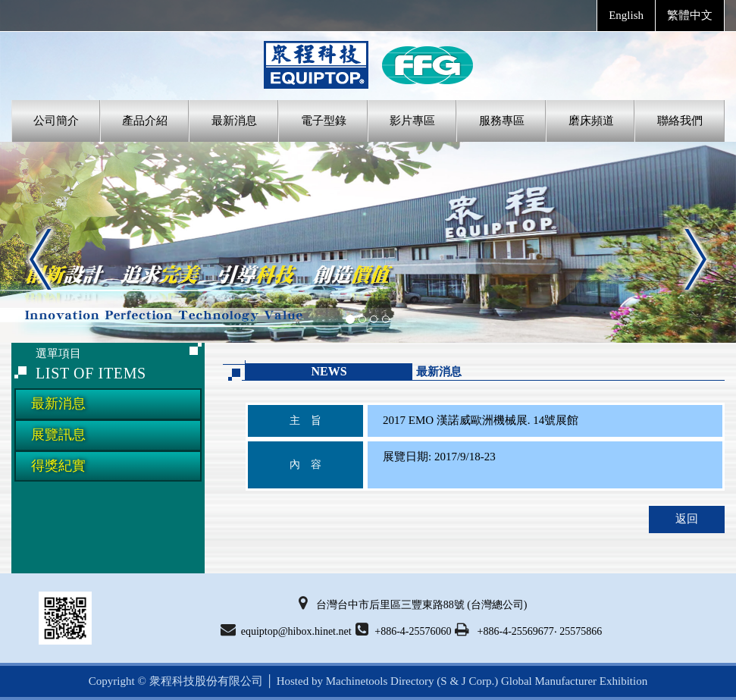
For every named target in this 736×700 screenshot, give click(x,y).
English (626, 15)
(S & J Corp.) (467, 681)
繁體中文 (690, 15)
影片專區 (412, 121)
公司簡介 (56, 121)
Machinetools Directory (380, 681)
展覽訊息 (58, 435)
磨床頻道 (591, 121)
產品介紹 (145, 121)
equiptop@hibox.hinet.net (286, 629)
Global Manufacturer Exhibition (574, 681)
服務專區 (502, 121)
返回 (687, 519)
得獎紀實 (58, 466)
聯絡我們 (680, 121)
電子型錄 (324, 121)
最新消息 (234, 121)
